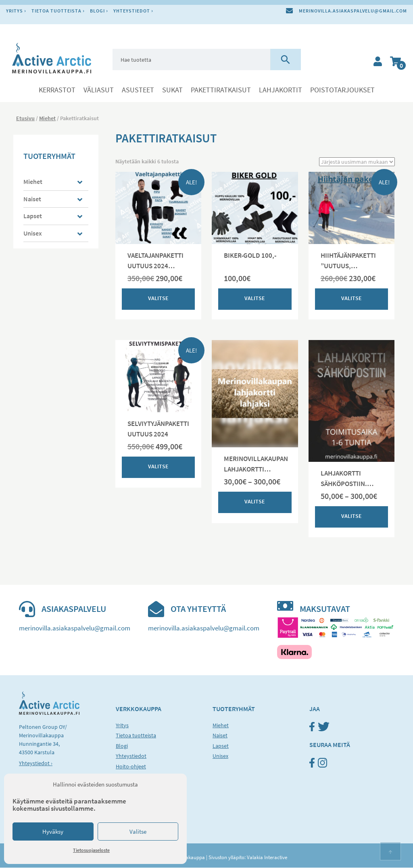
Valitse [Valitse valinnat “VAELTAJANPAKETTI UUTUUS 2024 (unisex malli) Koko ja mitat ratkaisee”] (158, 298)
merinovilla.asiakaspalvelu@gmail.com (353, 11)
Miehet (47, 118)
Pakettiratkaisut (221, 90)
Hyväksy (53, 831)
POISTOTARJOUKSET (342, 90)
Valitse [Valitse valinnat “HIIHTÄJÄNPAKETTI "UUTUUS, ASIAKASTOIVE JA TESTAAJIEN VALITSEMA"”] (351, 298)
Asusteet (138, 90)
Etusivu (25, 118)
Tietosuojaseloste (91, 850)
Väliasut (99, 90)
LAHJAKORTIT (281, 90)
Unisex (33, 233)
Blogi (97, 11)
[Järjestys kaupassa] (357, 162)
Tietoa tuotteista (56, 11)
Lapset (33, 216)
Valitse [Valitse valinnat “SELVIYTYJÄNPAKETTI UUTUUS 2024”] (158, 466)
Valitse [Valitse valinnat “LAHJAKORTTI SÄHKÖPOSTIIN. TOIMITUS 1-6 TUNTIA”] (351, 516)
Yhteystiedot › (36, 764)
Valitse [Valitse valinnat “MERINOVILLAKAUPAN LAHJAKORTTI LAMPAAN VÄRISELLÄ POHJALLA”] (255, 502)
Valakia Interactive (267, 858)
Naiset (32, 199)
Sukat (172, 90)
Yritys (15, 11)
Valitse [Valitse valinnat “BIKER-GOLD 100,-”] (255, 298)
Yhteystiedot (132, 11)
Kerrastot (57, 90)
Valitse (138, 831)
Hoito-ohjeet (131, 766)
